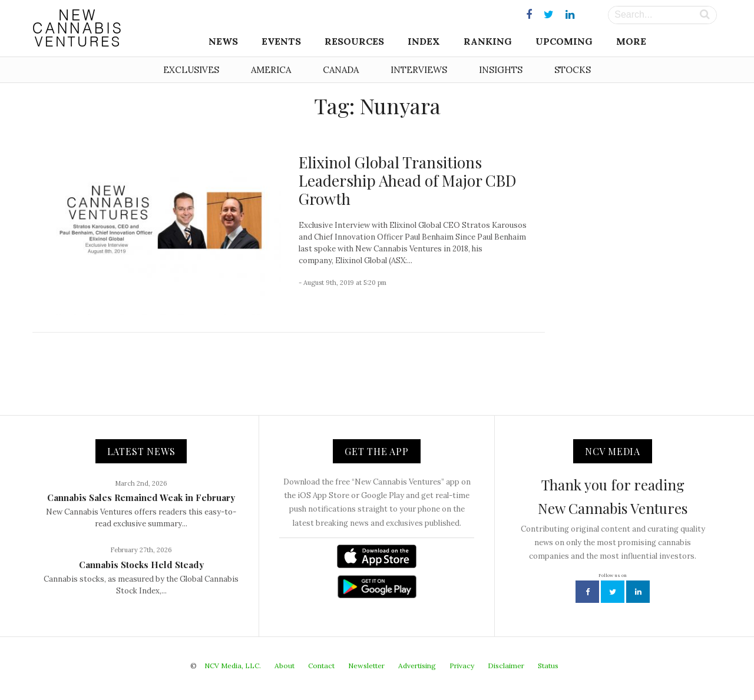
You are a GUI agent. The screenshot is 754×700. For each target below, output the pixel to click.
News (223, 41)
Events (281, 41)
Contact (321, 666)
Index (424, 41)
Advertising (417, 666)
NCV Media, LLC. (233, 666)
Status (548, 666)
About (285, 666)
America (271, 70)
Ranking (488, 41)
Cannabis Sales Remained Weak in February (141, 497)
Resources (354, 41)
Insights (501, 70)
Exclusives (191, 70)
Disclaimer (506, 666)
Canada (341, 70)
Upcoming (564, 41)
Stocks (573, 70)
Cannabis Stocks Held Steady (141, 565)
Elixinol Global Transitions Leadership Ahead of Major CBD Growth (407, 180)
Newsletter (366, 666)
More (631, 41)
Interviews (419, 70)
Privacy (462, 666)
